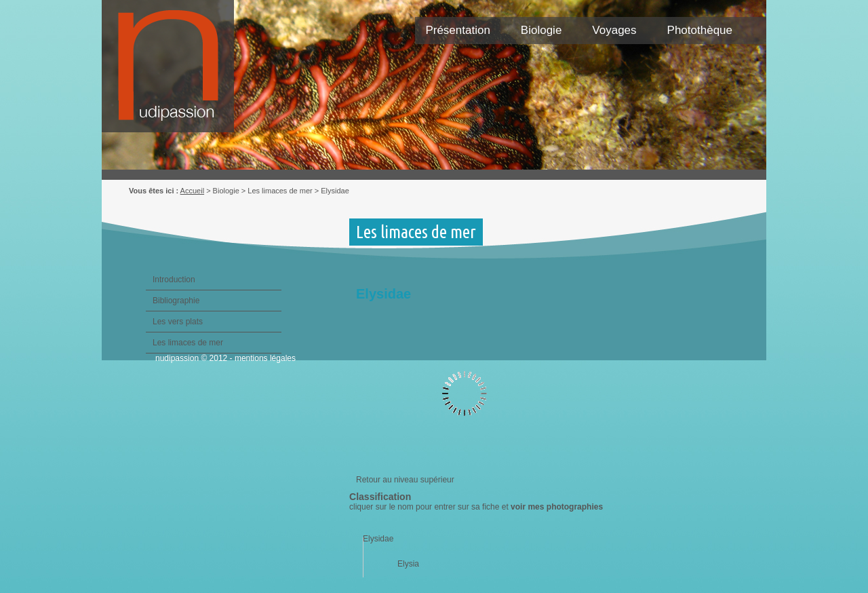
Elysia (408, 564)
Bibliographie (176, 301)
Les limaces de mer (188, 343)
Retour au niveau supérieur (405, 480)
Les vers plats (178, 322)
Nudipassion (175, 73)
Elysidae (378, 539)
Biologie (541, 30)
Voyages (614, 30)
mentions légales (265, 358)
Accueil (192, 191)
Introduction (174, 280)
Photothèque (700, 30)
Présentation (457, 30)
